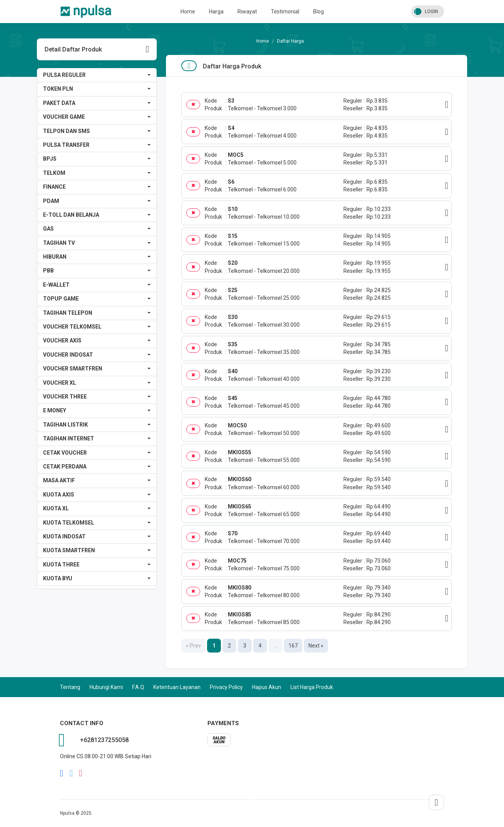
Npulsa (67, 813)
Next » (316, 646)
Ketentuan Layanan (177, 687)
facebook (62, 773)
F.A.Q (138, 687)
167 (293, 646)
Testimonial (285, 12)
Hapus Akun (267, 687)
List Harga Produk (312, 687)
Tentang (70, 687)
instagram (81, 773)
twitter (71, 773)
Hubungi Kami (106, 687)
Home (188, 12)
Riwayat (247, 12)
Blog (318, 12)
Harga (216, 12)
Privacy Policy (226, 687)
